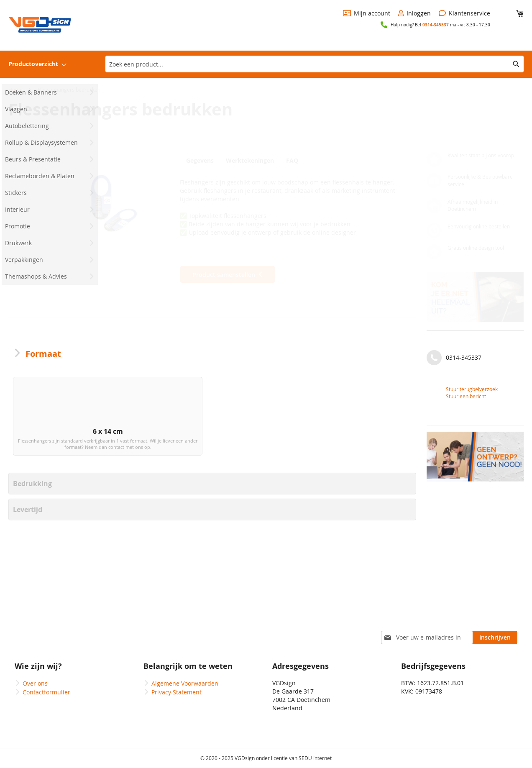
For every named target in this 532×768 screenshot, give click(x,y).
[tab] (202, 160)
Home (15, 90)
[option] (59, 423)
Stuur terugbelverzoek (472, 389)
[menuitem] (37, 64)
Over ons (35, 683)
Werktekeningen (251, 161)
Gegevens (200, 161)
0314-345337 (436, 25)
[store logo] (40, 25)
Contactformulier (46, 692)
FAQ (295, 161)
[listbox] (212, 425)
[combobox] (315, 64)
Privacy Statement (176, 692)
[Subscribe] (495, 637)
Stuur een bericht (466, 396)
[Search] (516, 64)
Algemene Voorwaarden (185, 683)
